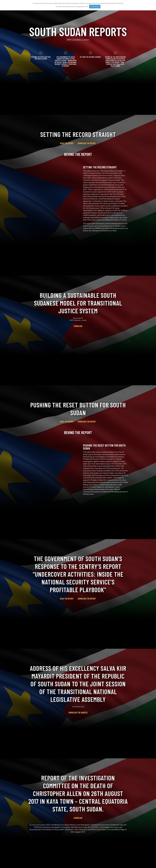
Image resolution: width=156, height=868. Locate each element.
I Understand (95, 7)
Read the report (67, 143)
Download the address (78, 713)
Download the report (87, 143)
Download (78, 326)
